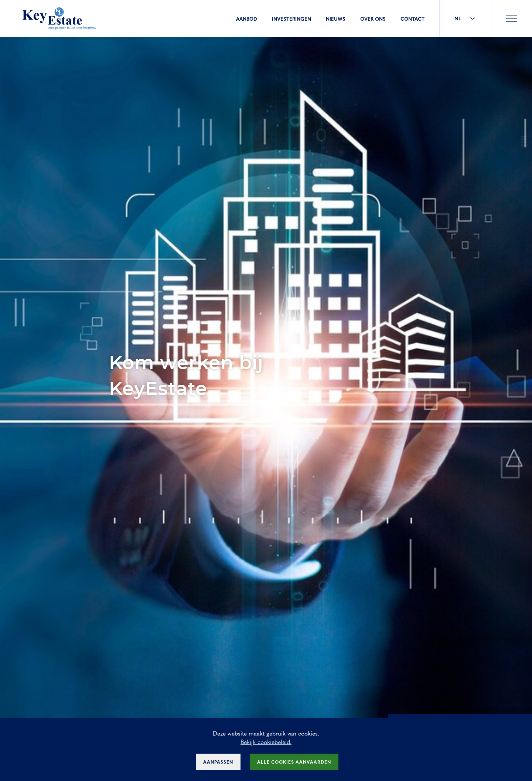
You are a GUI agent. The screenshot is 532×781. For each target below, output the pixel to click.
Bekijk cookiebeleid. (266, 742)
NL (465, 18)
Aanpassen (218, 762)
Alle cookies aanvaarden (294, 762)
